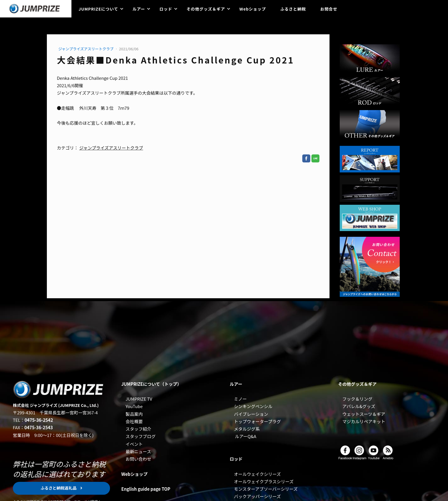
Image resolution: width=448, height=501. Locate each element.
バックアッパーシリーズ (257, 496)
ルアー (139, 9)
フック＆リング (357, 399)
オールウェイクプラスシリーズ (264, 481)
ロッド (166, 9)
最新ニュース (138, 451)
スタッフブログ (140, 436)
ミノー (240, 399)
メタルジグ (245, 429)
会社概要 (134, 421)
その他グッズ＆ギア (206, 9)
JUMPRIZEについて (98, 9)
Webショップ (253, 9)
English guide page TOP (146, 489)
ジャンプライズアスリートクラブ (86, 49)
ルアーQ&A (246, 436)
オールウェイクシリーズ (257, 474)
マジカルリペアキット (364, 421)
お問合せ (329, 9)
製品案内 (134, 414)
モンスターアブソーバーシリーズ (266, 489)
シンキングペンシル (253, 406)
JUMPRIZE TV (139, 399)
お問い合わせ (138, 459)
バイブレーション (251, 414)
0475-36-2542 (39, 420)
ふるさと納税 (293, 9)
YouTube (134, 406)
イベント (134, 444)
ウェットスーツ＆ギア (364, 414)
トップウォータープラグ (257, 421)
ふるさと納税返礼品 (59, 488)
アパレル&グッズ (359, 406)
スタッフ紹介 (138, 429)
